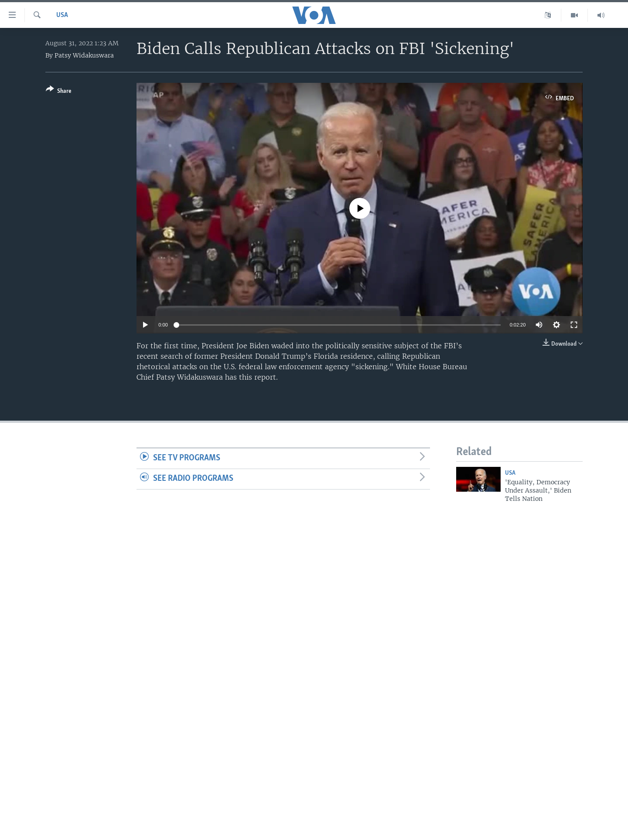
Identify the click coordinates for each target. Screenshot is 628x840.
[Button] (59, 92)
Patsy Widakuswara (84, 55)
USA (62, 15)
